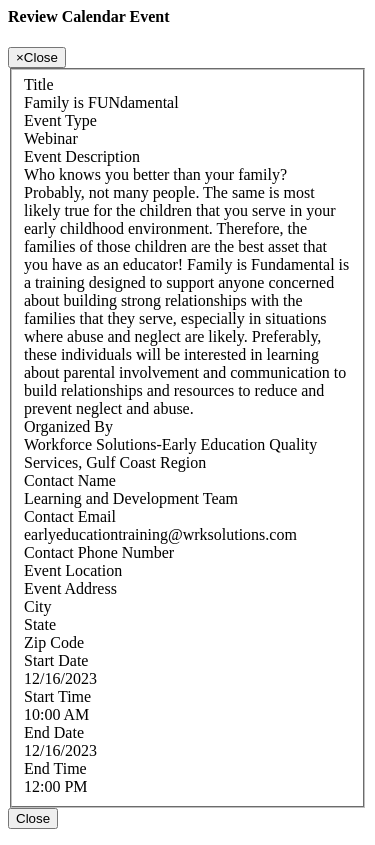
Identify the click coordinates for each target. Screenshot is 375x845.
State (40, 624)
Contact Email (70, 516)
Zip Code (54, 642)
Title (39, 84)
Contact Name (70, 480)
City (38, 606)
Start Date (56, 660)
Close (33, 818)
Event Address (70, 588)
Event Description (82, 156)
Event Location (73, 570)
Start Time (57, 696)
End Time (55, 768)
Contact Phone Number (99, 552)
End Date (54, 732)
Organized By (68, 426)
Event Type (60, 120)
